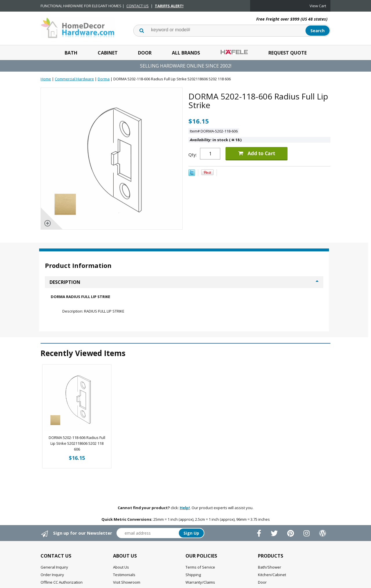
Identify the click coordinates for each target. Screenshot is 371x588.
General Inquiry (54, 567)
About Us (121, 567)
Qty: (193, 155)
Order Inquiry (52, 575)
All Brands (186, 53)
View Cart (318, 6)
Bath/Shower (270, 567)
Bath (71, 53)
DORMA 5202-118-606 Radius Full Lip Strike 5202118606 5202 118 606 (77, 443)
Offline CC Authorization (62, 582)
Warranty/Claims (200, 582)
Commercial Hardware (74, 79)
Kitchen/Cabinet (272, 575)
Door (145, 53)
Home (46, 79)
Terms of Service (200, 567)
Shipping (193, 575)
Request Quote (288, 53)
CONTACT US (138, 6)
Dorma (104, 79)
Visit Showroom (127, 582)
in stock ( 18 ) (216, 140)
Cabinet (108, 53)
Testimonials (124, 575)
